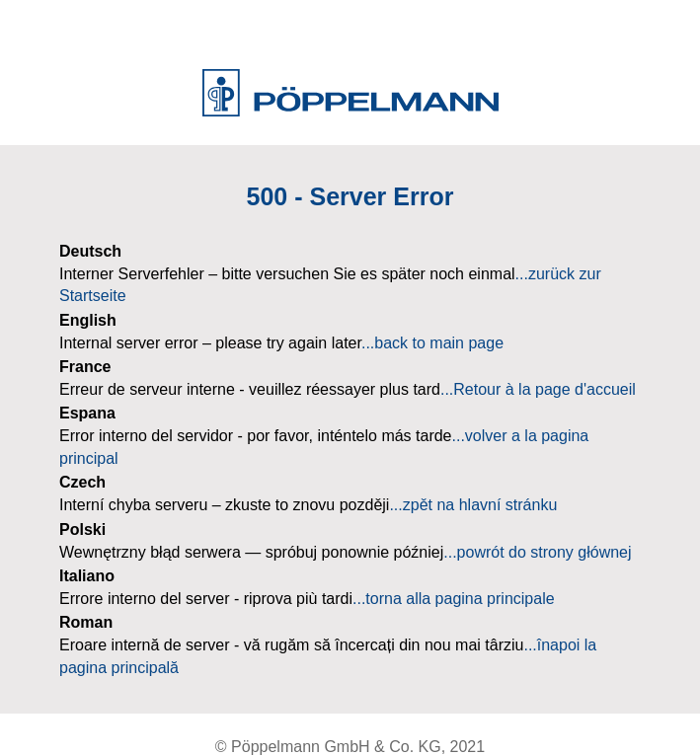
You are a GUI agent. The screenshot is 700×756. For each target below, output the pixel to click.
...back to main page (432, 343)
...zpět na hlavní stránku (473, 505)
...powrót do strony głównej (537, 552)
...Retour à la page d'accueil (538, 389)
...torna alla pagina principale (454, 599)
